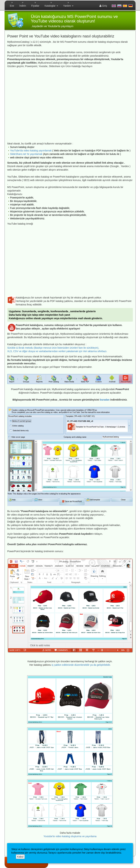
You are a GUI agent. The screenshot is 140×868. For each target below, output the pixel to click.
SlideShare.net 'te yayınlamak (26, 154)
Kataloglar (51, 6)
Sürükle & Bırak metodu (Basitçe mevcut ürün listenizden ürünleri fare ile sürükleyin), (53, 348)
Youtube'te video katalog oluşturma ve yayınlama (70, 836)
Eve (12, 6)
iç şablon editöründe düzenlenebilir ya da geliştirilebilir (81, 665)
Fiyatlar (35, 6)
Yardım (68, 6)
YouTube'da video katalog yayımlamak (31, 151)
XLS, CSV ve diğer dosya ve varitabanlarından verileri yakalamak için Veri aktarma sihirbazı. (57, 351)
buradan (105, 400)
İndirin (23, 6)
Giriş (103, 6)
